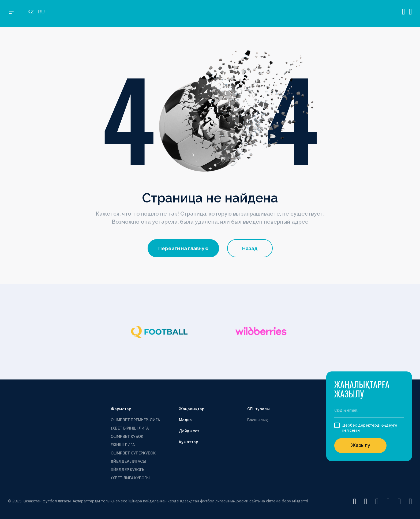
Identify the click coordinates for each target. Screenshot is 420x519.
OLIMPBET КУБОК (127, 437)
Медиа (185, 420)
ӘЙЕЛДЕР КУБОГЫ (128, 470)
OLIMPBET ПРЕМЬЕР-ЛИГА (135, 420)
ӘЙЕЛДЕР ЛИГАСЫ (128, 461)
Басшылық (258, 420)
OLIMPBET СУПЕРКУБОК (133, 453)
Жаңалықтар (192, 409)
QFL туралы (258, 409)
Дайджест (189, 431)
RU (41, 14)
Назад (250, 248)
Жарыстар (121, 409)
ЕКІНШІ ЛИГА (123, 445)
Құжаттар (189, 442)
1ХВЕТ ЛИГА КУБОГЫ (130, 478)
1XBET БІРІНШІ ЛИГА (130, 428)
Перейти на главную (183, 248)
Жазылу (361, 445)
